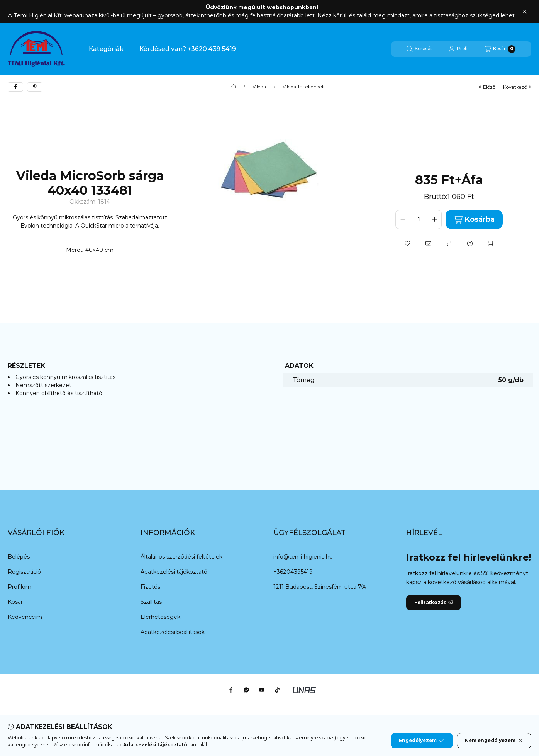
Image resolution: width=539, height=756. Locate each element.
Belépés (19, 557)
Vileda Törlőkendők (304, 87)
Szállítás (151, 602)
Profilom (19, 587)
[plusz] (434, 219)
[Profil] (459, 49)
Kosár (15, 602)
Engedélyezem (422, 741)
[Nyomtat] (491, 243)
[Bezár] (525, 12)
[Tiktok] (277, 690)
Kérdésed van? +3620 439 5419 (188, 49)
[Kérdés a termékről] (470, 243)
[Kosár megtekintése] (500, 49)
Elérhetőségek (160, 617)
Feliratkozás (434, 602)
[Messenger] (246, 690)
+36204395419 (293, 572)
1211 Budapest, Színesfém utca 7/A (320, 587)
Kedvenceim (25, 617)
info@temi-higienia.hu (303, 557)
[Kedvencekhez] (407, 243)
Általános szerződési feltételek (181, 557)
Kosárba (474, 220)
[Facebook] (231, 690)
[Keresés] (420, 49)
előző (487, 87)
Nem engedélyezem (494, 741)
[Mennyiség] (419, 219)
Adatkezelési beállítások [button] (173, 632)
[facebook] (15, 87)
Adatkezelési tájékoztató (174, 572)
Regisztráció (24, 572)
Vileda (259, 87)
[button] (102, 49)
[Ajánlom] (428, 243)
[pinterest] (35, 87)
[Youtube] (262, 690)
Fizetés (150, 587)
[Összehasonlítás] (449, 243)
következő (517, 87)
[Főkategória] (234, 87)
